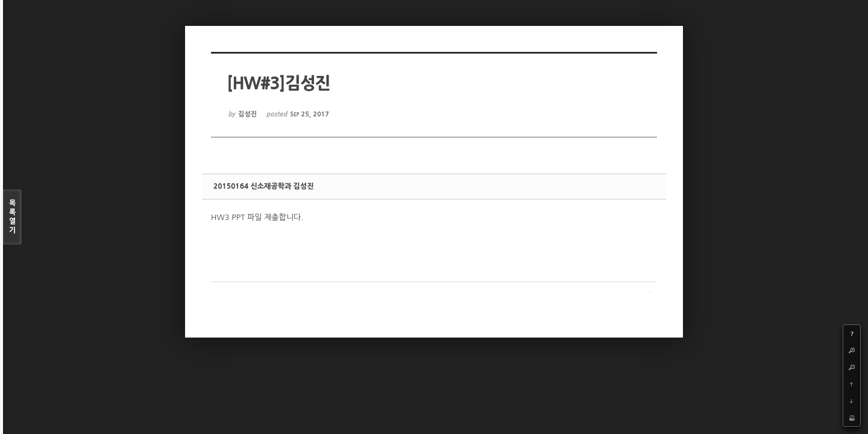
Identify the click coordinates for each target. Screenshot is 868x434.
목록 (12, 217)
